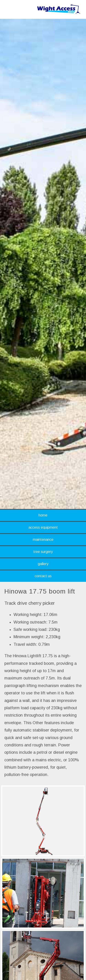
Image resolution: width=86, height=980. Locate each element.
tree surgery (43, 552)
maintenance (43, 540)
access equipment (43, 527)
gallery (43, 564)
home (43, 515)
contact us (43, 576)
